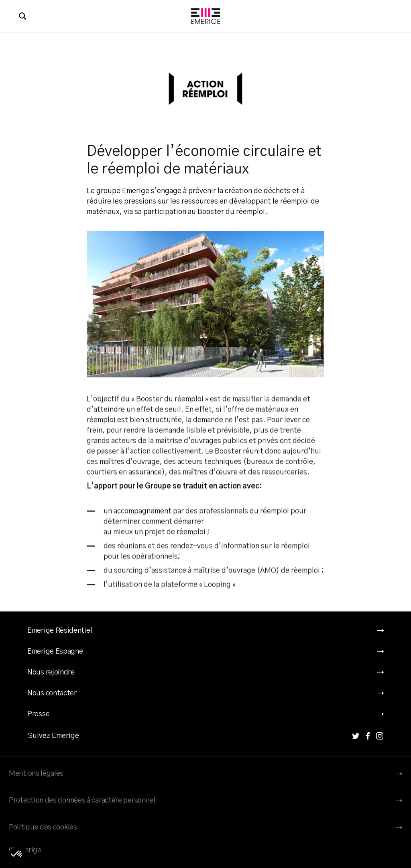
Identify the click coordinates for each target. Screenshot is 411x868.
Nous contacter (52, 693)
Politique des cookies (43, 827)
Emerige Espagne (55, 652)
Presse (38, 714)
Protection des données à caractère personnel (82, 801)
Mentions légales (36, 774)
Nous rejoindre (51, 672)
